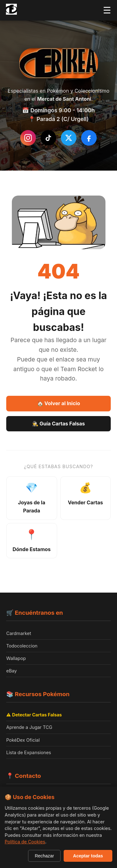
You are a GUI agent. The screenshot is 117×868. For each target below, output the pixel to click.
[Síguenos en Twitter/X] (69, 138)
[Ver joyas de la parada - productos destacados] (32, 498)
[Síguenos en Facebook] (89, 138)
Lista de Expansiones (29, 752)
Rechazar (44, 856)
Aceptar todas (88, 856)
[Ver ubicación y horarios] (32, 541)
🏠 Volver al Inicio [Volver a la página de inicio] (59, 403)
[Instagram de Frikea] (28, 138)
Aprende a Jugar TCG (29, 727)
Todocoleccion (22, 646)
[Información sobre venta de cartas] (86, 498)
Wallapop (16, 658)
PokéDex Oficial (23, 740)
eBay (12, 671)
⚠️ (34, 715)
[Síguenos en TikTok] (48, 138)
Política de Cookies (25, 842)
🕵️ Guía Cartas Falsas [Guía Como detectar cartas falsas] (58, 424)
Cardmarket (19, 633)
